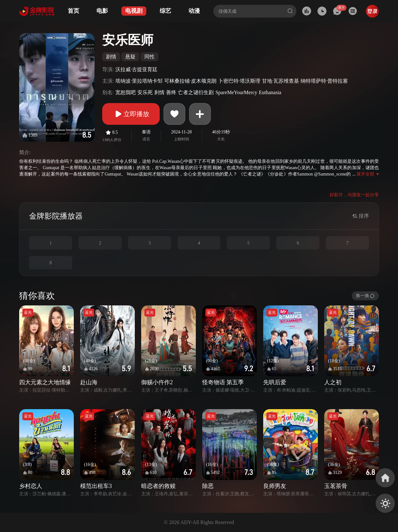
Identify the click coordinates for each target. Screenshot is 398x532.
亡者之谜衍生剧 (196, 92)
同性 (149, 57)
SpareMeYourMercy (236, 92)
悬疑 (130, 57)
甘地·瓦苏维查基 (280, 81)
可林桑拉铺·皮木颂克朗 (190, 81)
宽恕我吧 (126, 92)
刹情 (159, 92)
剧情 (111, 57)
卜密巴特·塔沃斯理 (239, 81)
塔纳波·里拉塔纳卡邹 (139, 81)
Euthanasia (270, 92)
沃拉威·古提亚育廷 (136, 69)
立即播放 (131, 114)
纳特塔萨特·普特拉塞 (324, 81)
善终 (171, 92)
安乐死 (145, 92)
